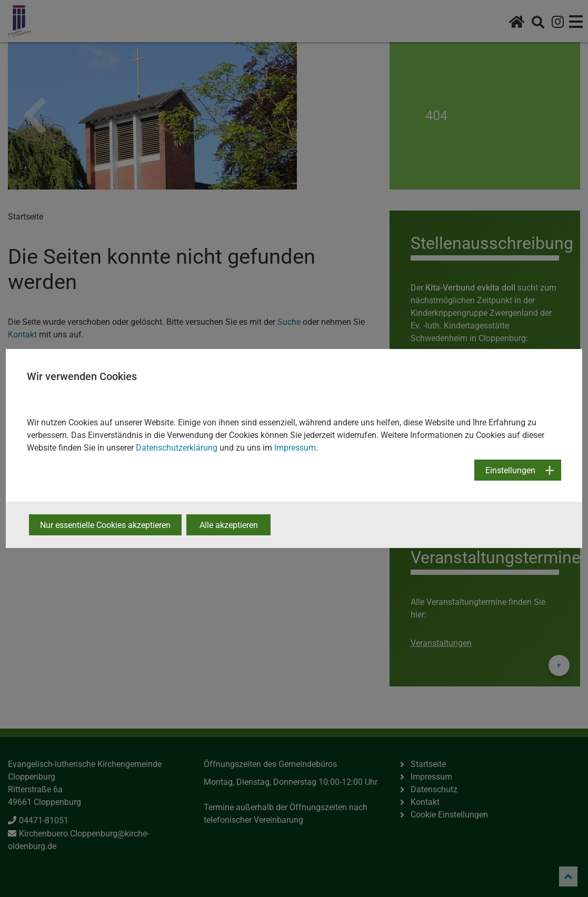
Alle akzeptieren (229, 525)
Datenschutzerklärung (177, 448)
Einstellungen (510, 470)
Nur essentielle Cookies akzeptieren (105, 525)
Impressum (295, 448)
